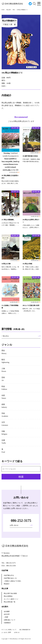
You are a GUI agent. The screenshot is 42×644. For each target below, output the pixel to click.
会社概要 (7, 612)
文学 (5, 424)
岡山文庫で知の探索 (10, 593)
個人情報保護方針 (25, 630)
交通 (4, 442)
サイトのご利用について (9, 630)
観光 (5, 361)
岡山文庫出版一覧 (10, 602)
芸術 (3, 379)
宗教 (4, 433)
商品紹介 (7, 584)
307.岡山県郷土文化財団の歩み (10, 177)
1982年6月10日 (36, 260)
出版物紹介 (7, 623)
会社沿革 (7, 614)
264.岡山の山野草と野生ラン (31, 221)
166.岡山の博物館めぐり (12, 73)
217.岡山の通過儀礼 (8, 220)
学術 (5, 415)
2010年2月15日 (36, 216)
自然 (4, 397)
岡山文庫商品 (8, 596)
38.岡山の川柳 (6, 264)
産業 (4, 406)
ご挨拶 (6, 617)
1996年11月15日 (35, 153)
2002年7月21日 (15, 216)
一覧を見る (5, 336)
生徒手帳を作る (9, 575)
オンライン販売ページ (11, 599)
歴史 (4, 352)
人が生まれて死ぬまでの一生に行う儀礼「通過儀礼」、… (10, 224)
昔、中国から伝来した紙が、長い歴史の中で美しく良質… (31, 268)
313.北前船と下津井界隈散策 (10, 307)
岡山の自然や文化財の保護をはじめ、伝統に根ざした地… (10, 182)
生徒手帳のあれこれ (10, 578)
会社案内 (5, 607)
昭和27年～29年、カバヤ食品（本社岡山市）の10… (31, 310)
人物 (4, 370)
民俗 (4, 388)
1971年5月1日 (15, 260)
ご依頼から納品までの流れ (12, 581)
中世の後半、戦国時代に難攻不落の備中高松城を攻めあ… (31, 160)
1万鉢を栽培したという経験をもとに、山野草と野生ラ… (31, 226)
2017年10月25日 (14, 172)
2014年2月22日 (36, 302)
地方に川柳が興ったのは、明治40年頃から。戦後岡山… (10, 268)
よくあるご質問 (6, 632)
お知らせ (17, 632)
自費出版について (10, 620)
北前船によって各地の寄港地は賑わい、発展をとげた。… (10, 312)
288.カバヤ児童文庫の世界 (31, 305)
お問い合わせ (14, 525)
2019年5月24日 (15, 302)
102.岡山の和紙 (27, 264)
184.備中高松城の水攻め (30, 156)
